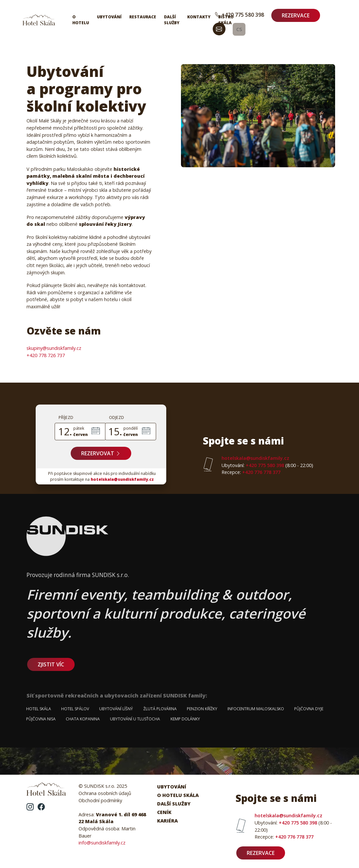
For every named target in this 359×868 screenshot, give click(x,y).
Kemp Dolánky (185, 719)
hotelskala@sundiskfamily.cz (122, 479)
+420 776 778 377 (251, 472)
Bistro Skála (226, 20)
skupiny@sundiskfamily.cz (54, 348)
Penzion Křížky (202, 709)
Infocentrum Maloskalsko (256, 709)
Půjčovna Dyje (309, 709)
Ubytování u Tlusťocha (135, 719)
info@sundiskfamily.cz (102, 843)
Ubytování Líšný (116, 709)
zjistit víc (51, 664)
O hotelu (81, 20)
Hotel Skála (39, 709)
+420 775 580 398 (240, 15)
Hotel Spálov (75, 709)
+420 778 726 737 (46, 355)
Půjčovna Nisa (41, 719)
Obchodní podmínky (100, 800)
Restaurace (143, 17)
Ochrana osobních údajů (105, 793)
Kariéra (167, 821)
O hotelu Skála (178, 795)
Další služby (172, 20)
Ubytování (109, 17)
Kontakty (199, 17)
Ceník (164, 812)
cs (239, 29)
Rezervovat (101, 453)
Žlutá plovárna (160, 709)
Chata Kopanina (83, 719)
